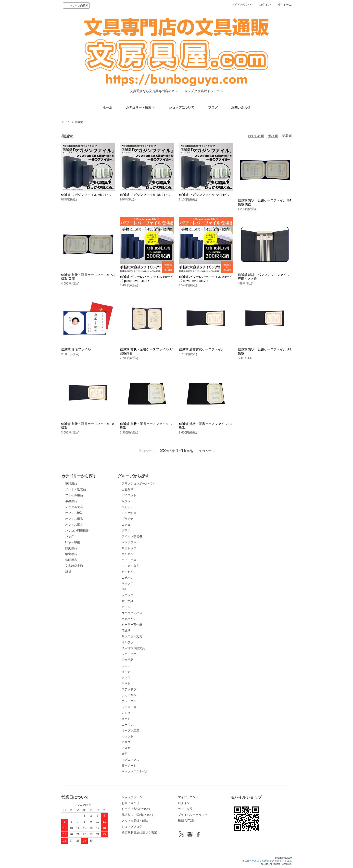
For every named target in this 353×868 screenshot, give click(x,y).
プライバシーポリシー (193, 815)
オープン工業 (130, 731)
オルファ (127, 642)
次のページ (207, 451)
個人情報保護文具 (133, 648)
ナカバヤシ (129, 619)
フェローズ (129, 707)
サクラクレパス (132, 613)
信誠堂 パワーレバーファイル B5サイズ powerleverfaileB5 (147, 279)
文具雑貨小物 (74, 566)
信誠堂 (79, 122)
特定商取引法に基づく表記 (139, 832)
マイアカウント (241, 5)
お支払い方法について (136, 809)
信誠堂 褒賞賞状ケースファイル (202, 349)
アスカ (126, 748)
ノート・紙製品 (76, 489)
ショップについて (182, 107)
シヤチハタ (129, 654)
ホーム (107, 107)
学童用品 (71, 554)
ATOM (190, 821)
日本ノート (129, 766)
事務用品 (71, 501)
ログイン (265, 5)
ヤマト (126, 683)
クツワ (126, 678)
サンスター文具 (132, 636)
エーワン (127, 725)
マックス (127, 583)
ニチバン (127, 578)
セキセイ (127, 572)
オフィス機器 (74, 513)
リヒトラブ (129, 548)
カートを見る (187, 809)
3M (124, 589)
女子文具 (127, 601)
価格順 (273, 136)
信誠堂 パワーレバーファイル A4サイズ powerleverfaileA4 (206, 279)
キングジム (129, 542)
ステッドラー (130, 689)
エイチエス (129, 560)
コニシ (126, 666)
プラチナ (127, 519)
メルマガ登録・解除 (135, 821)
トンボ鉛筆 (129, 513)
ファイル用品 (74, 495)
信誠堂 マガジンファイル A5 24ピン (87, 195)
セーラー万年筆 (132, 625)
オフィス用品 (74, 519)
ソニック (127, 595)
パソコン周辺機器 (77, 531)
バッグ (70, 536)
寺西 (125, 754)
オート (126, 719)
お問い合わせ (241, 107)
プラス (126, 531)
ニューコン (129, 701)
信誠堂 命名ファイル (76, 349)
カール (126, 607)
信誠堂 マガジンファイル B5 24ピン (146, 195)
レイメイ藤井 (130, 566)
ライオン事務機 (132, 536)
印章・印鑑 (73, 542)
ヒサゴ (126, 742)
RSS (181, 821)
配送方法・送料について (138, 815)
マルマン (127, 554)
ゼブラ (126, 501)
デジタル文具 (74, 507)
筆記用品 (71, 484)
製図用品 (71, 560)
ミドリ (126, 713)
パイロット (129, 495)
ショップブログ (132, 827)
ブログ (213, 107)
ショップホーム (132, 797)
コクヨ (126, 525)
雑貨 (68, 572)
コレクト (127, 736)
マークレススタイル (135, 771)
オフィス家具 (74, 525)
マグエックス (130, 760)
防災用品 (71, 548)
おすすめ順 (256, 136)
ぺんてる (127, 507)
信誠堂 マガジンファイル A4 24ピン (205, 195)
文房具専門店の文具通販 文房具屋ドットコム (267, 861)
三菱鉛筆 (127, 489)
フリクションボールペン (138, 484)
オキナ (126, 672)
